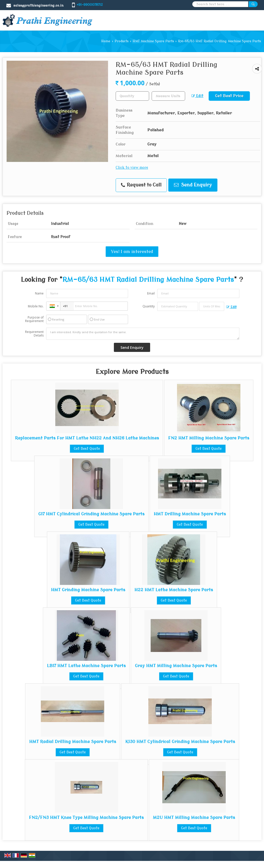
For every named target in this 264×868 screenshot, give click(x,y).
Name (39, 293)
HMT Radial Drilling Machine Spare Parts (73, 742)
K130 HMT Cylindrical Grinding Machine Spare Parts (180, 742)
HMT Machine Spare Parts (153, 41)
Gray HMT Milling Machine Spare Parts (176, 666)
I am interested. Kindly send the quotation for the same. (143, 334)
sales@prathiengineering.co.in (38, 5)
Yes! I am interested (132, 252)
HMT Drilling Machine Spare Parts (190, 514)
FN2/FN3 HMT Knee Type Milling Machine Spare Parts (86, 818)
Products (122, 41)
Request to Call (141, 185)
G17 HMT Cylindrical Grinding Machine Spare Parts (91, 514)
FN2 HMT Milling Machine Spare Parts (209, 438)
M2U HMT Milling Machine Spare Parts (194, 818)
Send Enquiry (193, 185)
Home (106, 41)
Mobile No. (36, 306)
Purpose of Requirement (34, 319)
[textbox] (168, 96)
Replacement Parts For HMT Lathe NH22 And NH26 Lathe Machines (87, 438)
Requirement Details (34, 334)
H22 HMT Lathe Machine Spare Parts (174, 590)
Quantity (149, 306)
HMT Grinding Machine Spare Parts (88, 590)
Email (151, 293)
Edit (197, 96)
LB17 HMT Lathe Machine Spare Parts (86, 666)
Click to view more (132, 168)
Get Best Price (229, 96)
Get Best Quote (87, 449)
